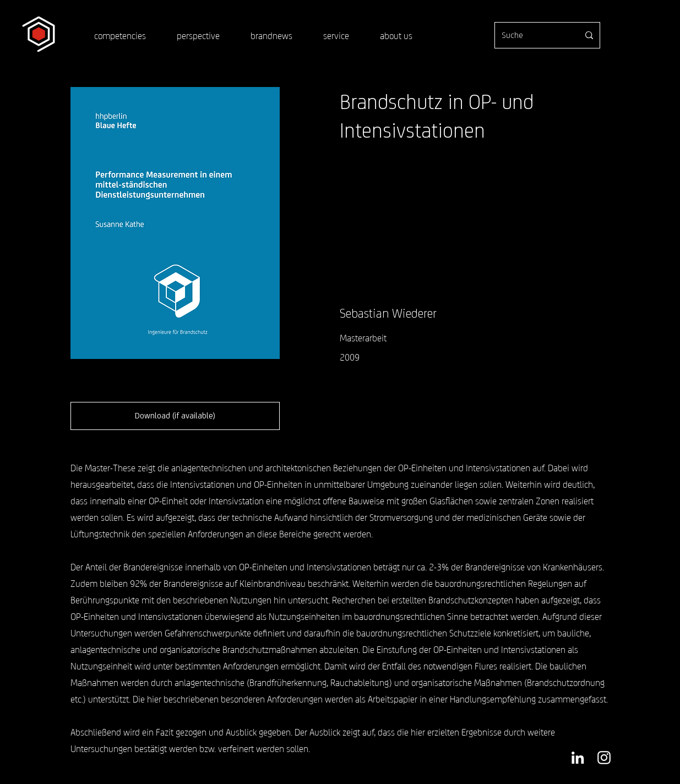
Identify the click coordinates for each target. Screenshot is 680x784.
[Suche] (532, 35)
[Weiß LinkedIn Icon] (578, 758)
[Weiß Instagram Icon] (604, 758)
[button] (175, 416)
